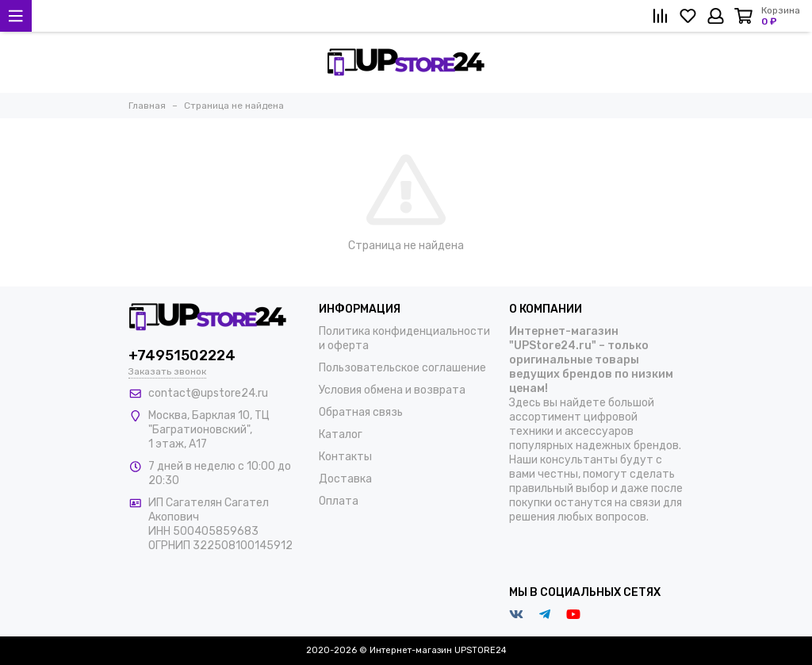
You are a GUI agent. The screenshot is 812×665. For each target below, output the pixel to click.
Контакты (345, 457)
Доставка (345, 479)
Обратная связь (361, 412)
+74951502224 (182, 356)
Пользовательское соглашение (402, 368)
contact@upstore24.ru (208, 393)
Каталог (341, 434)
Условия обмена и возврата (392, 390)
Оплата (339, 501)
